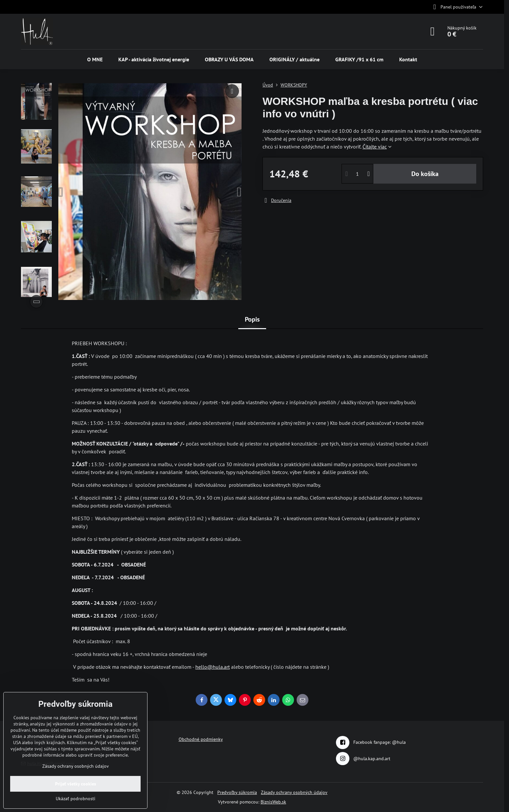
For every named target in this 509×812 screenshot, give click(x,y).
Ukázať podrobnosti (76, 799)
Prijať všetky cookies (76, 784)
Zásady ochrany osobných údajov (294, 792)
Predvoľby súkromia (237, 792)
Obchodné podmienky (201, 739)
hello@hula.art (213, 667)
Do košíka (425, 174)
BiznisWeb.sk (273, 802)
